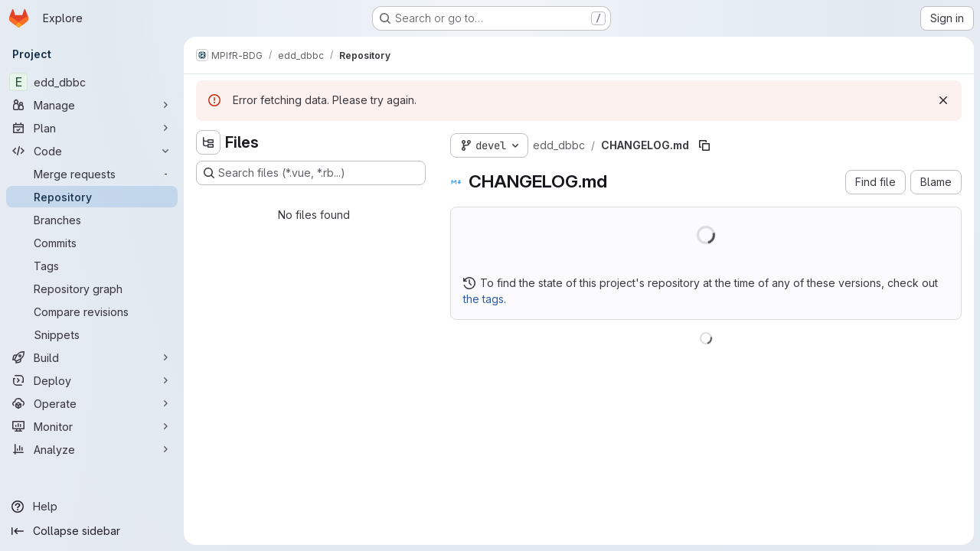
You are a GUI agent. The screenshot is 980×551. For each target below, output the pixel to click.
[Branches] (92, 220)
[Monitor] (92, 426)
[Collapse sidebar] (92, 531)
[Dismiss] (943, 100)
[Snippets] (92, 334)
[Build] (92, 357)
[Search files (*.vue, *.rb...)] (311, 173)
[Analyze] (92, 449)
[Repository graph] (92, 289)
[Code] (92, 151)
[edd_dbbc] (92, 82)
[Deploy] (92, 380)
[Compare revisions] (92, 311)
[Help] (92, 507)
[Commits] (92, 243)
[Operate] (92, 403)
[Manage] (92, 105)
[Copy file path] (704, 145)
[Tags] (92, 266)
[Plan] (92, 128)
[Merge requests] (92, 174)
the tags (483, 299)
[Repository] (92, 197)
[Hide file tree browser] (208, 142)
